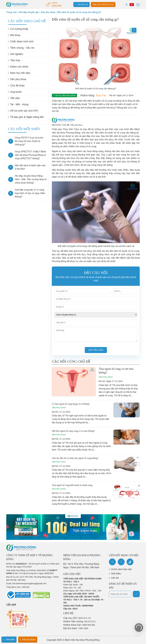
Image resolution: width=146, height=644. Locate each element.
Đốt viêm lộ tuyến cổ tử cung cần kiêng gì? (79, 12)
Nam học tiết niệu (19, 73)
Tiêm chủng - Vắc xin (21, 48)
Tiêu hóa (14, 60)
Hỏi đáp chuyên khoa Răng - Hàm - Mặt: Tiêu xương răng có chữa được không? (31, 179)
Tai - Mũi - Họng (18, 104)
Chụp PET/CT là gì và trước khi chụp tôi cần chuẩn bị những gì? (29, 141)
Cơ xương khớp (18, 29)
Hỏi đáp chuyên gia (29, 12)
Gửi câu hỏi (81, 4)
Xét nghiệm (16, 54)
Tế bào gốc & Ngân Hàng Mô (26, 117)
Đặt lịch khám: (76, 628)
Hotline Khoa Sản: (79, 625)
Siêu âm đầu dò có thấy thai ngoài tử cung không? (75, 458)
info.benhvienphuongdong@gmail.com (29, 583)
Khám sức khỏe (18, 67)
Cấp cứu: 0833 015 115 (103, 4)
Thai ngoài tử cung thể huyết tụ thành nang (72, 485)
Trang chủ (11, 12)
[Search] (126, 5)
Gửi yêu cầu (96, 350)
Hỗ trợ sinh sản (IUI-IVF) (23, 111)
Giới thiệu (116, 574)
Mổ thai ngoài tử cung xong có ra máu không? (73, 431)
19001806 (9, 639)
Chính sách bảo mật (121, 569)
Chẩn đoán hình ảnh (21, 41)
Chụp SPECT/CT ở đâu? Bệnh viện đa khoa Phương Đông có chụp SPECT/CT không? (30, 155)
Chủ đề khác (16, 86)
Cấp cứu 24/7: (77, 618)
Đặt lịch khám (28, 639)
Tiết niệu (14, 98)
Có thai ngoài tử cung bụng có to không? (71, 404)
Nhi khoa (14, 35)
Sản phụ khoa (48, 12)
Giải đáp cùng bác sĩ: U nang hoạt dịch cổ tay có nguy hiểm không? (30, 193)
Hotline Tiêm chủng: (79, 621)
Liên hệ (115, 578)
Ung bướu (15, 92)
